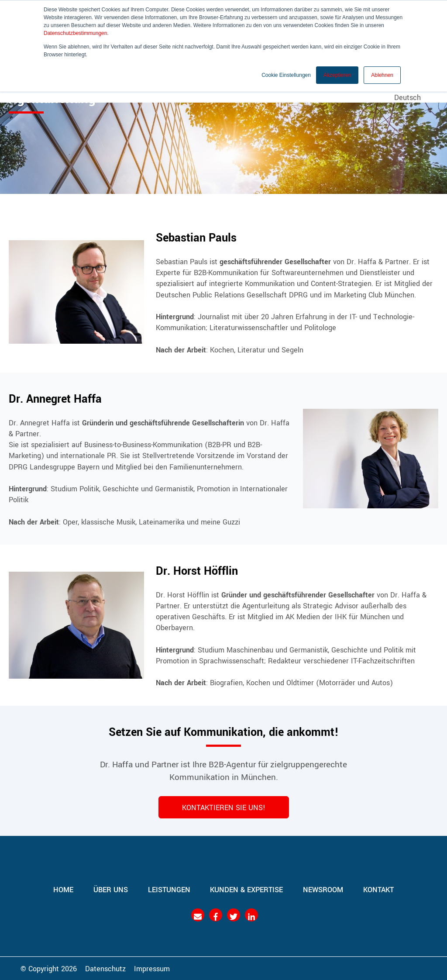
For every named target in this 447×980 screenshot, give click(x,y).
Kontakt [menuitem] (379, 889)
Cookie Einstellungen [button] (286, 75)
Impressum (152, 968)
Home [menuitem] (63, 889)
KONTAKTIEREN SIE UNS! (224, 807)
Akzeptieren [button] (337, 75)
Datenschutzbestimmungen (75, 33)
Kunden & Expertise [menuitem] (247, 889)
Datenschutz (105, 968)
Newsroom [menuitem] (323, 889)
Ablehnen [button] (382, 75)
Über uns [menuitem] (111, 889)
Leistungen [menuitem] (169, 889)
